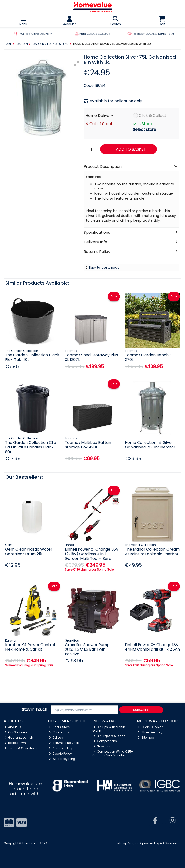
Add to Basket (129, 149)
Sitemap (146, 738)
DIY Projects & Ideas (109, 736)
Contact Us (59, 732)
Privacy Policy (61, 748)
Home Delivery (99, 116)
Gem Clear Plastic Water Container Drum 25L (29, 552)
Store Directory (150, 732)
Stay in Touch (35, 710)
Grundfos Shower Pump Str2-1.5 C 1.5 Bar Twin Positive (87, 649)
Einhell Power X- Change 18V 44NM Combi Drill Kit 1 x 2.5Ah (152, 647)
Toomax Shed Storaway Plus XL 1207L (91, 357)
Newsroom (103, 746)
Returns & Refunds (64, 743)
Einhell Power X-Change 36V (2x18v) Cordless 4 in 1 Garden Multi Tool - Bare (92, 554)
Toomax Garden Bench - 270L (148, 357)
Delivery (56, 738)
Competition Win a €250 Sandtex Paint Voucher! (113, 753)
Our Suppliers (16, 732)
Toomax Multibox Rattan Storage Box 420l (88, 445)
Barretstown (15, 743)
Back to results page (104, 267)
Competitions (105, 741)
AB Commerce (171, 843)
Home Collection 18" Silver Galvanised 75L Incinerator (150, 445)
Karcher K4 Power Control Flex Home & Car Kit (30, 647)
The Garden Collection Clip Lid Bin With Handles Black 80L (31, 447)
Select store (145, 129)
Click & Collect (153, 116)
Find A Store (59, 727)
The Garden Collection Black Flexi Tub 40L (32, 357)
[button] (77, 63)
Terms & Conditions (21, 748)
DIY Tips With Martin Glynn (109, 729)
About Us (13, 727)
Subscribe (141, 710)
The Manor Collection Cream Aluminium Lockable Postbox (152, 552)
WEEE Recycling (62, 759)
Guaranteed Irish (19, 738)
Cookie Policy (60, 753)
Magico (134, 843)
